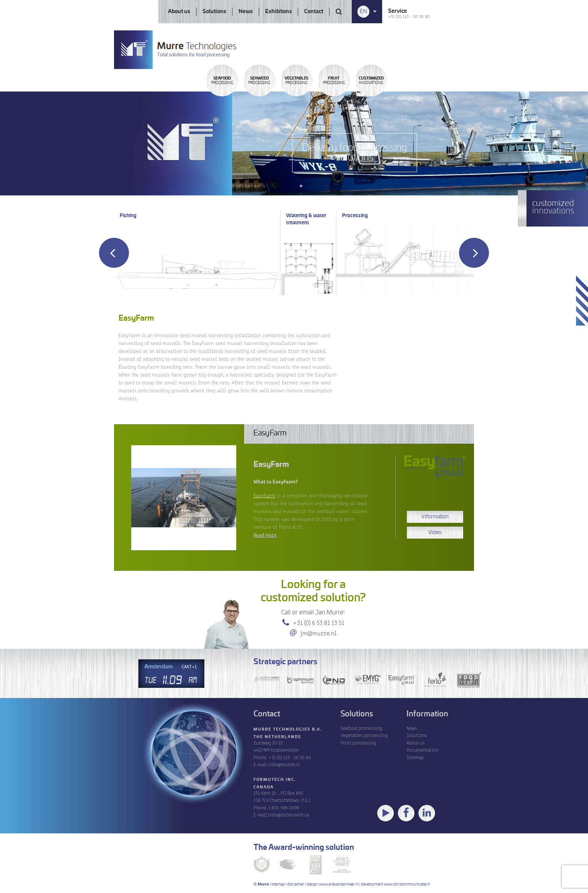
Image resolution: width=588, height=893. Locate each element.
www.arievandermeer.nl (339, 884)
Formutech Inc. (275, 780)
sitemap (278, 884)
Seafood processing (361, 728)
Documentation (423, 750)
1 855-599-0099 (284, 807)
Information (435, 517)
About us (179, 12)
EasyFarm (264, 495)
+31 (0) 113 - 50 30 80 (409, 16)
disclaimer (296, 884)
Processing (234, 102)
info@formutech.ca (289, 814)
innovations (480, 102)
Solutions (214, 12)
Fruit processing (358, 742)
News (246, 12)
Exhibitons (278, 12)
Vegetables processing (364, 735)
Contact (314, 12)
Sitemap (415, 757)
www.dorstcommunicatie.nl (407, 884)
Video (435, 533)
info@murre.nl (284, 764)
